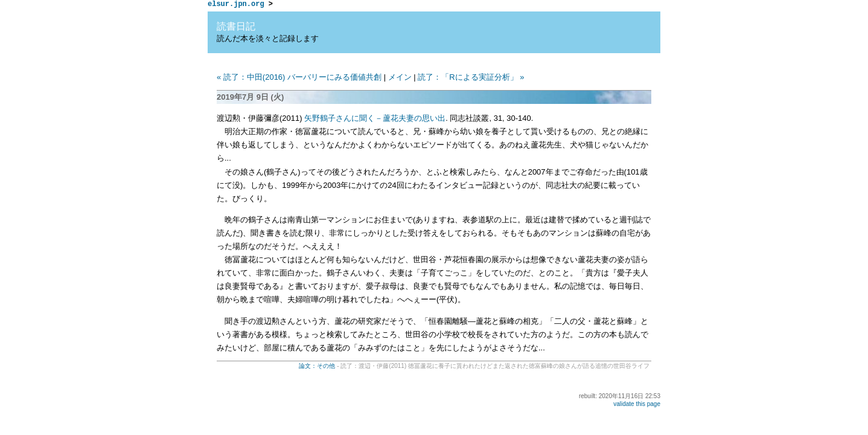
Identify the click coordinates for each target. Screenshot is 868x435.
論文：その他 (317, 368)
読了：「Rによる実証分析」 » (471, 79)
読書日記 (236, 28)
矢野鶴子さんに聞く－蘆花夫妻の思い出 (375, 120)
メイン (400, 79)
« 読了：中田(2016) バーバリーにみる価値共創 (299, 79)
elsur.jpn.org (236, 5)
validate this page (637, 406)
